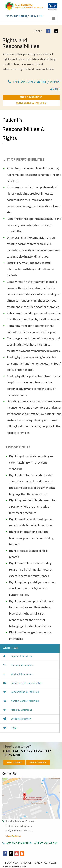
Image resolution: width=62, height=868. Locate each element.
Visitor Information (18, 674)
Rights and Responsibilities (23, 683)
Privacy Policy (11, 863)
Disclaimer (26, 863)
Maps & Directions (18, 710)
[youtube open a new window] (16, 853)
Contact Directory (17, 719)
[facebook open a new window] (48, 31)
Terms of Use (40, 863)
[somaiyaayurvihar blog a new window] (22, 853)
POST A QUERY (14, 763)
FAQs (10, 728)
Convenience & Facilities (21, 692)
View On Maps (13, 836)
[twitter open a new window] (56, 31)
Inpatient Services (18, 657)
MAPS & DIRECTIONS (31, 98)
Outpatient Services (19, 666)
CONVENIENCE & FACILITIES (31, 103)
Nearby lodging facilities (21, 701)
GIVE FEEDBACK (38, 763)
